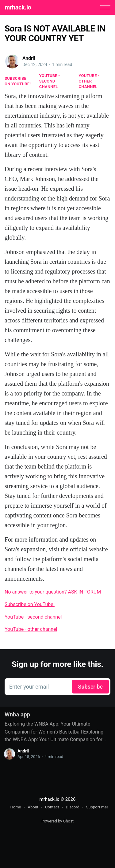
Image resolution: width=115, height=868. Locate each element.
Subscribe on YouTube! (18, 81)
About (33, 807)
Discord (73, 807)
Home (15, 807)
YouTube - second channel (50, 81)
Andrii (29, 58)
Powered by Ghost (57, 821)
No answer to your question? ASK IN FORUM (53, 592)
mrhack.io (18, 7)
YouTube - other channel (89, 81)
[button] (105, 7)
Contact (52, 807)
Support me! (97, 807)
